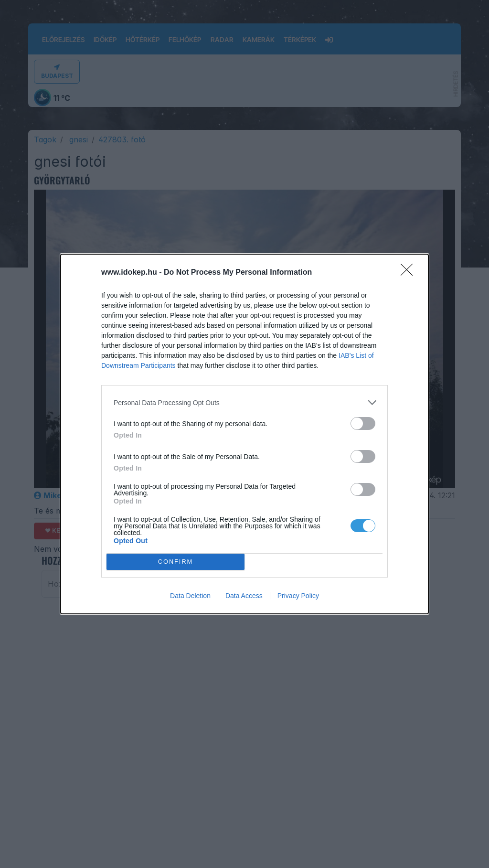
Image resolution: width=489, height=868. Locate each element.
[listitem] (244, 402)
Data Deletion (190, 596)
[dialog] (244, 434)
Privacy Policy (298, 596)
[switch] (363, 423)
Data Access (244, 596)
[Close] (410, 273)
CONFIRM (175, 562)
